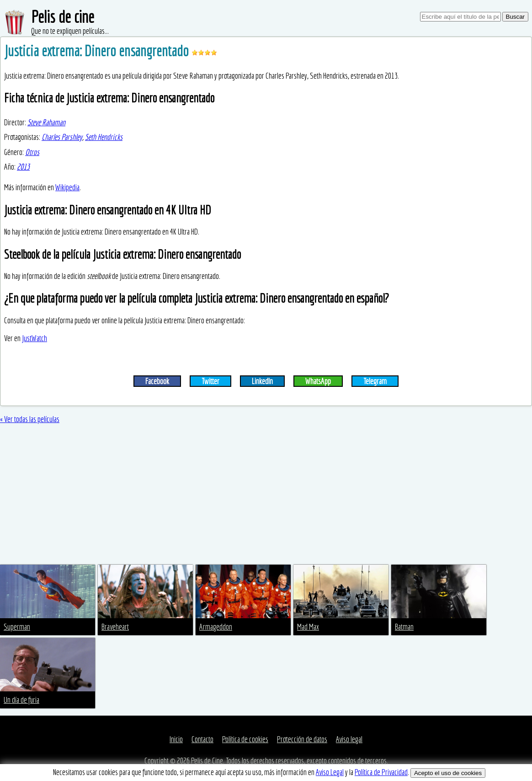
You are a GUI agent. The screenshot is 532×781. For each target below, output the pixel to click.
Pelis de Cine (207, 761)
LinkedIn (262, 381)
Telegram (375, 381)
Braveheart (115, 627)
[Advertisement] (266, 496)
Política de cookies (245, 739)
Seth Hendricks (104, 137)
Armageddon (216, 627)
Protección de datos (302, 739)
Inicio (176, 739)
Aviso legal (349, 739)
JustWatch (35, 338)
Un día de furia (21, 700)
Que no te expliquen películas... (70, 31)
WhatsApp (318, 381)
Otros (32, 152)
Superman (17, 627)
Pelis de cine (63, 17)
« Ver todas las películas (30, 419)
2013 (23, 167)
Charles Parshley (62, 137)
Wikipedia (67, 187)
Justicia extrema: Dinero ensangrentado (98, 51)
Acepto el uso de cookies (448, 773)
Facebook (157, 381)
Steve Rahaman (46, 122)
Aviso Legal (330, 772)
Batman (404, 627)
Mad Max (308, 627)
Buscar (515, 17)
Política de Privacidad (381, 772)
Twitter (210, 381)
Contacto (202, 739)
